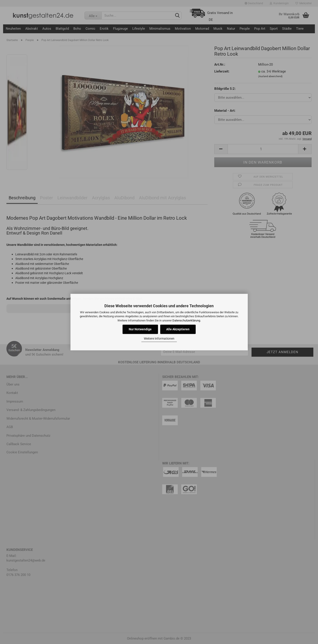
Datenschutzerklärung (186, 320)
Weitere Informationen (159, 339)
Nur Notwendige (140, 329)
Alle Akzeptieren (178, 329)
